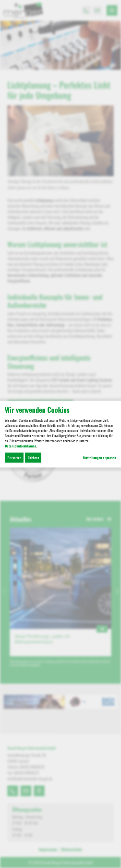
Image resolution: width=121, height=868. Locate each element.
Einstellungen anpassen (99, 457)
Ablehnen (33, 457)
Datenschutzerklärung (21, 446)
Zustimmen (14, 457)
